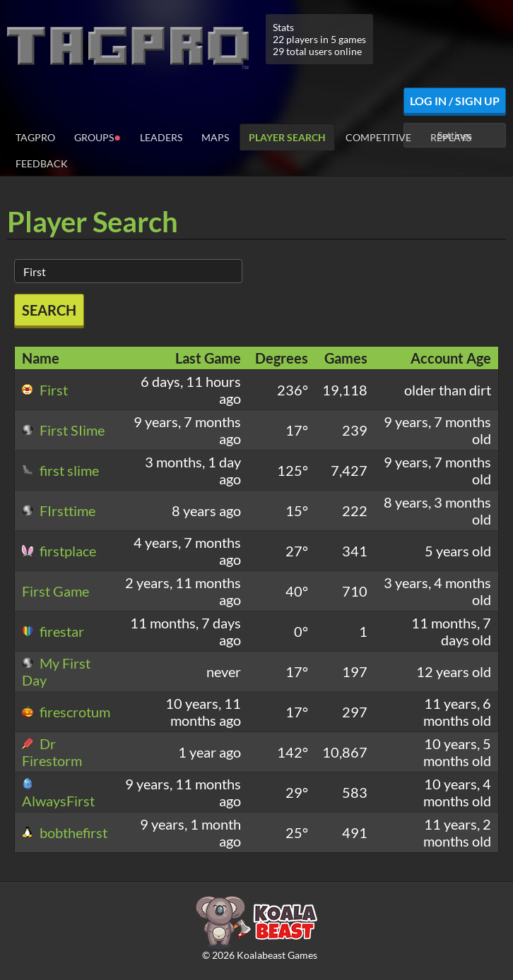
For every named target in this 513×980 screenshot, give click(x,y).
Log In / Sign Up (455, 101)
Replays (451, 137)
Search (49, 310)
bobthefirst (65, 832)
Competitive (378, 137)
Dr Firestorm (52, 752)
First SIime (63, 430)
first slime (60, 470)
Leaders (161, 137)
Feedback (42, 163)
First (45, 390)
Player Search (287, 137)
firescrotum (66, 712)
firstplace (59, 551)
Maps (215, 137)
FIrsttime (59, 510)
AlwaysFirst (58, 794)
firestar (53, 631)
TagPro (35, 137)
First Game (55, 591)
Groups (98, 137)
